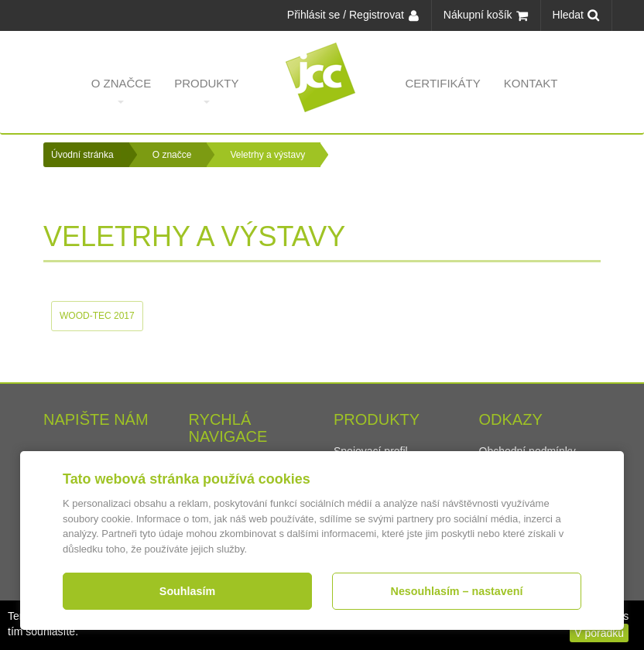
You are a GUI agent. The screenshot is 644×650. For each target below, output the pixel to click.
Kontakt (531, 90)
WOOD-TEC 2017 (97, 316)
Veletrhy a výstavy (267, 155)
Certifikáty (443, 90)
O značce (122, 90)
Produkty (206, 90)
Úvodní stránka (82, 155)
